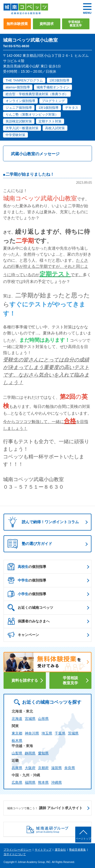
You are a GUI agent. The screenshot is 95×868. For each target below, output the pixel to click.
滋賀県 (56, 768)
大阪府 (30, 768)
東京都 (17, 733)
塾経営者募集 (78, 850)
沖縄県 (56, 782)
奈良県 (70, 768)
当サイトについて (15, 854)
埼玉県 (47, 733)
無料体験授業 (17, 24)
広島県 (17, 782)
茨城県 (73, 733)
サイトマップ (43, 850)
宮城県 (30, 719)
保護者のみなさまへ (29, 621)
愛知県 (43, 753)
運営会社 (60, 850)
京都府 (43, 768)
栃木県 (17, 741)
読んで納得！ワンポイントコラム (42, 522)
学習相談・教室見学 (76, 24)
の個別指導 (27, 567)
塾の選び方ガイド (30, 544)
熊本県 (43, 782)
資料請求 (47, 24)
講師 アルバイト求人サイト (45, 808)
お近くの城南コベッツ (30, 608)
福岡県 (30, 782)
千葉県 (60, 733)
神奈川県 (32, 733)
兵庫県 (17, 768)
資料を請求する (25, 680)
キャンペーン (23, 635)
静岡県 (30, 753)
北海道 (17, 719)
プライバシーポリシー (17, 850)
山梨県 (17, 753)
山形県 (43, 719)
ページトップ (83, 839)
